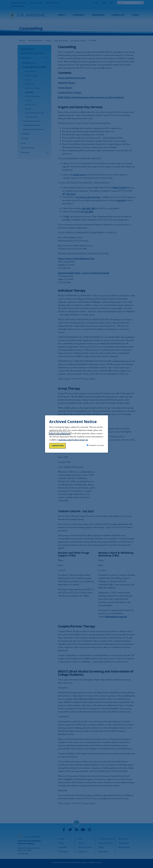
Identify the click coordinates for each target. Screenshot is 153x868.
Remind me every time (96, 445)
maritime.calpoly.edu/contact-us (73, 440)
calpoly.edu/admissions (60, 433)
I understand (57, 446)
